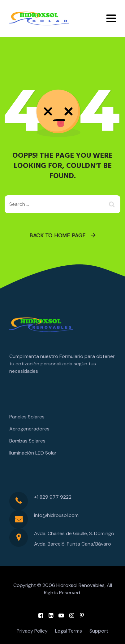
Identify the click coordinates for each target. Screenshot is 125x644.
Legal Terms (69, 631)
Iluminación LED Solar (33, 453)
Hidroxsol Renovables (80, 585)
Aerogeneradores (29, 429)
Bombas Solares (27, 441)
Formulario (71, 356)
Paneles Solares (27, 417)
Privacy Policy (32, 631)
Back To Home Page (58, 235)
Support (99, 631)
